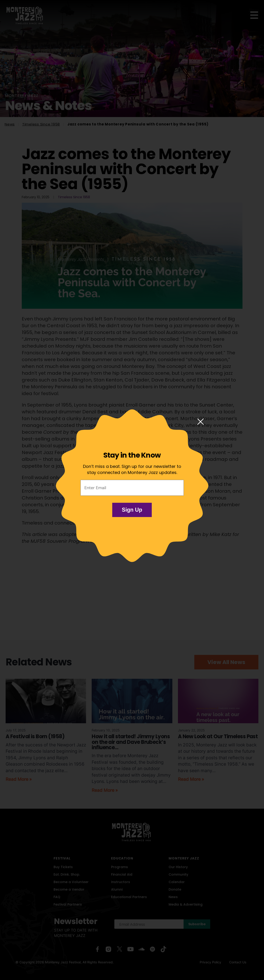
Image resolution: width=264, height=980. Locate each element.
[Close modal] (201, 422)
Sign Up (132, 510)
